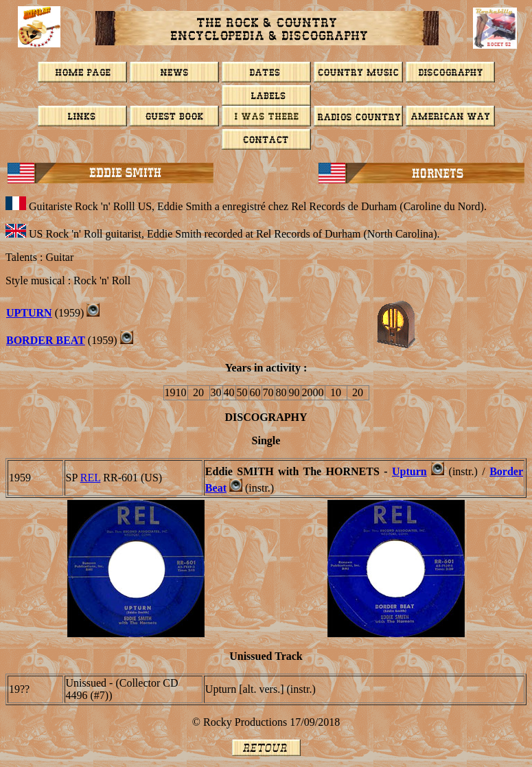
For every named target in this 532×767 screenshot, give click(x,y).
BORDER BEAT (46, 340)
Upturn (29, 313)
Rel (91, 478)
